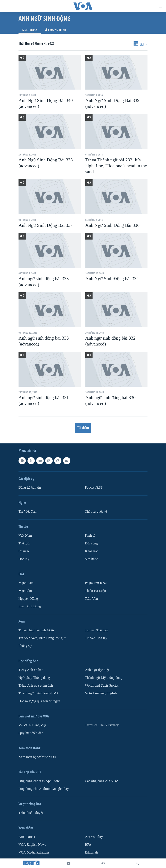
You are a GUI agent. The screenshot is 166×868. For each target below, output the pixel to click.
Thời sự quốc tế (96, 512)
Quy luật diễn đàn (31, 733)
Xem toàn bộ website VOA (37, 757)
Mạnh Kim (26, 583)
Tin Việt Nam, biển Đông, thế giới (42, 638)
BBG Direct (27, 837)
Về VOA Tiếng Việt (32, 725)
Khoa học (92, 551)
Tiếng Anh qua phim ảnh (36, 686)
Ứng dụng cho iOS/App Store (39, 781)
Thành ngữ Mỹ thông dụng (104, 678)
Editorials (92, 852)
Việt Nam (25, 536)
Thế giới (24, 543)
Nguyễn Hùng (28, 599)
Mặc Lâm (25, 591)
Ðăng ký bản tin (30, 488)
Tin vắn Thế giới (97, 630)
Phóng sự (25, 646)
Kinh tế (90, 536)
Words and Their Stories (102, 686)
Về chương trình (55, 30)
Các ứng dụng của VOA (102, 781)
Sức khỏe (91, 559)
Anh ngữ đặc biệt (97, 670)
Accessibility (94, 837)
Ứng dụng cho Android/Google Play (44, 789)
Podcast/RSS (94, 488)
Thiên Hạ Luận (95, 591)
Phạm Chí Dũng (30, 606)
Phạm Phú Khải (96, 583)
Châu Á (24, 551)
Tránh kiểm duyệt (31, 813)
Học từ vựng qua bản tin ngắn (39, 701)
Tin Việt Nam (28, 512)
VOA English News (32, 845)
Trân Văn (91, 599)
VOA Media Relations (34, 852)
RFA (88, 845)
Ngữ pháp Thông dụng (34, 678)
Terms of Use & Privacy (102, 725)
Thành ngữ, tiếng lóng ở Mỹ (38, 693)
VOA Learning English (101, 693)
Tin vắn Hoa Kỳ (96, 638)
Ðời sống (91, 543)
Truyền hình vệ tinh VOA (36, 630)
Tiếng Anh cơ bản (31, 670)
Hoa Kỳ (24, 559)
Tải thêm (83, 428)
